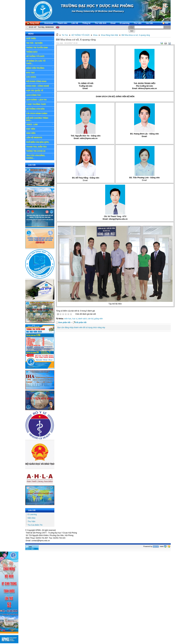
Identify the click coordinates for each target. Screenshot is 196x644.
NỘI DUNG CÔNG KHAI (36, 81)
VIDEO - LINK (40, 124)
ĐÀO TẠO (40, 73)
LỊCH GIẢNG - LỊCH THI (40, 100)
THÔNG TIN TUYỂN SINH (40, 48)
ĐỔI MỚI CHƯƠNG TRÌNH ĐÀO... (37, 119)
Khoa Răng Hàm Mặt (109, 35)
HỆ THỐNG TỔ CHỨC (40, 56)
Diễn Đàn (32, 518)
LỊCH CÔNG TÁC (40, 95)
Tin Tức (65, 35)
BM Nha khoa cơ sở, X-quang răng (136, 35)
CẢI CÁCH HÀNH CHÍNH (37, 113)
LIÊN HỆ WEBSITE (34, 138)
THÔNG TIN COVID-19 (36, 151)
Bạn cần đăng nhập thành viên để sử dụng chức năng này (81, 327)
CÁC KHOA (40, 77)
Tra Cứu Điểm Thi (35, 525)
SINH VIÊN (40, 133)
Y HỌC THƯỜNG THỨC (36, 104)
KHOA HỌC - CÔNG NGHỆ (40, 86)
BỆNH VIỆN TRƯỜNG (40, 68)
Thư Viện (31, 521)
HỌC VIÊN (40, 129)
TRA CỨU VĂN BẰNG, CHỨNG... (40, 157)
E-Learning (32, 514)
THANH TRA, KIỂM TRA (36, 147)
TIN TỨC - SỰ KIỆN (40, 43)
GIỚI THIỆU (40, 38)
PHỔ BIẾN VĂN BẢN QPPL (38, 142)
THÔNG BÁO (40, 52)
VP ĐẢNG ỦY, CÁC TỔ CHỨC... (40, 62)
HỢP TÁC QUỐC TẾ (40, 90)
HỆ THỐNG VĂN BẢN (40, 109)
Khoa (95, 35)
